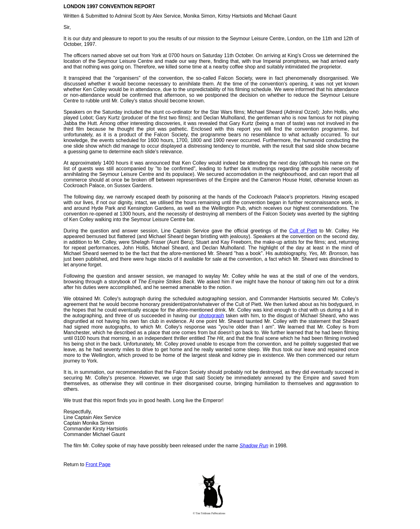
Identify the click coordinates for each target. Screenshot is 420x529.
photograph (211, 316)
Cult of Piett (303, 231)
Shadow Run (254, 446)
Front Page (98, 464)
